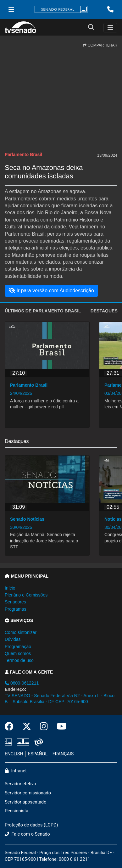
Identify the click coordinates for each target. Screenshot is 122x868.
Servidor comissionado (28, 793)
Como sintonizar (21, 632)
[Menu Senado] (11, 9)
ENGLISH (14, 754)
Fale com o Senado (27, 834)
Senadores (15, 602)
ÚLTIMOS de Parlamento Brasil (43, 311)
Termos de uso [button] (19, 660)
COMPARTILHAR (100, 45)
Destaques (104, 311)
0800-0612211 (22, 683)
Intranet (16, 771)
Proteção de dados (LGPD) (31, 825)
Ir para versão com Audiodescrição (51, 291)
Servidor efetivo (20, 784)
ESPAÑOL (38, 754)
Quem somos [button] (18, 653)
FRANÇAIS (63, 754)
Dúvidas (13, 639)
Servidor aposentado (25, 802)
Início (10, 588)
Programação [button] (18, 647)
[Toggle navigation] (110, 28)
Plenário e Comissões (26, 595)
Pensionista (17, 811)
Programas (15, 609)
